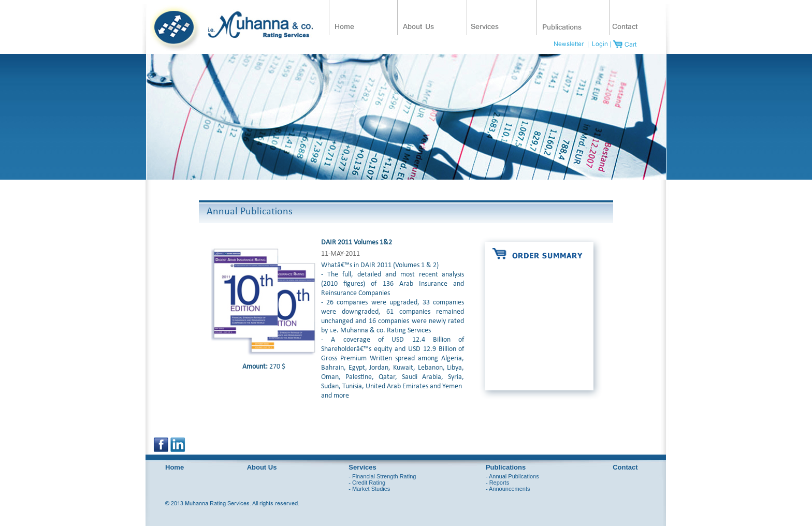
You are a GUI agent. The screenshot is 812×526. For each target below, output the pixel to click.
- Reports (497, 483)
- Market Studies (369, 489)
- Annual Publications (512, 476)
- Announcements (508, 489)
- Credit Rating (367, 483)
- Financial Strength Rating (382, 476)
